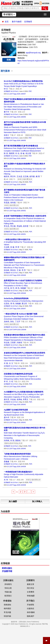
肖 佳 (17, 153)
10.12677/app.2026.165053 (16, 185)
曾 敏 (22, 153)
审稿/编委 (31, 596)
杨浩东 (7, 176)
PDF (30, 91)
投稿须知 (7, 605)
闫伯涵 (13, 399)
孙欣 (12, 321)
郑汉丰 (13, 176)
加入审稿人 (37, 501)
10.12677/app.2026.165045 (16, 348)
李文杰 (7, 226)
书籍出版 (8, 592)
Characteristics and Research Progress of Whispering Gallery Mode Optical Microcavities (22, 376)
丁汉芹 (18, 321)
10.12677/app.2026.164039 (16, 467)
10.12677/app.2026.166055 (16, 140)
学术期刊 (9, 15)
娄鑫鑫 (7, 461)
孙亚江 (7, 135)
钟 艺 (6, 89)
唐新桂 (18, 440)
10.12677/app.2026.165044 (16, 369)
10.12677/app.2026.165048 (16, 293)
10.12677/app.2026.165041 (16, 422)
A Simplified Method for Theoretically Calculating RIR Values (25, 242)
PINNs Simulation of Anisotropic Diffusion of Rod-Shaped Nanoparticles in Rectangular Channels (24, 337)
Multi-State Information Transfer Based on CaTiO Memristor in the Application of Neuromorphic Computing (24, 433)
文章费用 (31, 592)
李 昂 (24, 270)
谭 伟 (17, 288)
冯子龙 (7, 288)
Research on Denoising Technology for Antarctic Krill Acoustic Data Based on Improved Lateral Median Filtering (25, 169)
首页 (7, 22)
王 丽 (19, 270)
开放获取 (31, 605)
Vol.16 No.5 (14, 182)
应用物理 (28, 22)
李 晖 (17, 247)
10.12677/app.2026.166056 (16, 117)
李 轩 (6, 381)
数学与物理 (17, 22)
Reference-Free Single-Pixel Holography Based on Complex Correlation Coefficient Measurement (24, 148)
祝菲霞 (26, 226)
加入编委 (13, 501)
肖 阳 (12, 440)
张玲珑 (13, 203)
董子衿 (7, 112)
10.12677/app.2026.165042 (16, 405)
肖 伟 (6, 480)
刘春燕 (19, 343)
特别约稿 (7, 616)
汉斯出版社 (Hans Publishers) (29, 622)
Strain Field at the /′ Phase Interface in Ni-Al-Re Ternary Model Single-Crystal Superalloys (24, 84)
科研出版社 (7, 568)
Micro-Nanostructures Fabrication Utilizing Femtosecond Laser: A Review (21, 456)
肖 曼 (6, 363)
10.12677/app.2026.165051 (16, 234)
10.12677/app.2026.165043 (16, 387)
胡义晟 (28, 153)
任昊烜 (7, 304)
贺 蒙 (12, 247)
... (29, 492)
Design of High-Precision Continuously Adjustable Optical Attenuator (24, 474)
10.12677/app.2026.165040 (16, 449)
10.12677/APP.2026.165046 (17, 330)
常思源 (7, 203)
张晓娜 (23, 288)
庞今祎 (7, 417)
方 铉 (11, 381)
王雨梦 (13, 343)
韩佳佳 (13, 270)
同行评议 (31, 588)
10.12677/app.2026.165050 (16, 252)
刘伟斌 (7, 440)
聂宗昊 (7, 399)
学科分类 (8, 588)
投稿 (9, 60)
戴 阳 (38, 176)
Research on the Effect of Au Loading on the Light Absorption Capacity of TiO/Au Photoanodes (24, 394)
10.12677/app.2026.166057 (16, 94)
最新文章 (31, 584)
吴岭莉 (7, 321)
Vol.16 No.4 (14, 464)
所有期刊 (8, 584)
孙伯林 (7, 270)
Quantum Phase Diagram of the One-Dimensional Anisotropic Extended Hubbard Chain (24, 316)
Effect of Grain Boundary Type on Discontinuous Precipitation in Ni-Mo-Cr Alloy (23, 283)
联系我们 (8, 596)
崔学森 (32, 176)
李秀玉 (26, 399)
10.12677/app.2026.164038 (16, 485)
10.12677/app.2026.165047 (16, 309)
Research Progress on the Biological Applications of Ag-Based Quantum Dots (24, 412)
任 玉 (11, 363)
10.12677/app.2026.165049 (16, 275)
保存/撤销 (31, 612)
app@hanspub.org (33, 53)
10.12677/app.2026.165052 (16, 211)
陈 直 (6, 153)
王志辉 (7, 247)
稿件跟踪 (7, 608)
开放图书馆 (7, 571)
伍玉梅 (26, 176)
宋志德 (7, 343)
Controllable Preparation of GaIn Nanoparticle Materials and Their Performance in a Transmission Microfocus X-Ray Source (24, 263)
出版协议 (31, 608)
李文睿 (13, 226)
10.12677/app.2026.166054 (16, 158)
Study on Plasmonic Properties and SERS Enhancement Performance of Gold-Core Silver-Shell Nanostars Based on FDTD (25, 127)
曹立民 (24, 304)
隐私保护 (31, 616)
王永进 (19, 176)
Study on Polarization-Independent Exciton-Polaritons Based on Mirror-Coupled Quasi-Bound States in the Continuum (24, 195)
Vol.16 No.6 (14, 91)
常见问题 (7, 612)
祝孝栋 (19, 399)
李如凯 (19, 226)
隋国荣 (12, 153)
